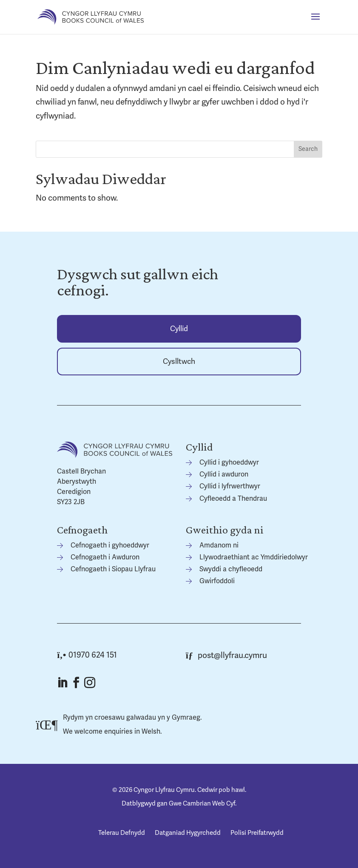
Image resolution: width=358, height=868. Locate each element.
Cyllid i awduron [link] (224, 474)
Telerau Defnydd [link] (122, 833)
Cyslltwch (179, 362)
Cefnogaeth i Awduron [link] (105, 557)
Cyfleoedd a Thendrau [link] (233, 499)
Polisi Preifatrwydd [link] (257, 833)
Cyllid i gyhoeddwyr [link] (229, 462)
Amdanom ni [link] (219, 545)
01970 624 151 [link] (87, 655)
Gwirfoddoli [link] (217, 581)
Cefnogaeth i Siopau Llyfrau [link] (113, 569)
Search (308, 149)
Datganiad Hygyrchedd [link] (188, 833)
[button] (315, 22)
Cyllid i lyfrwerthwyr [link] (230, 486)
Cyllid (179, 329)
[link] (91, 17)
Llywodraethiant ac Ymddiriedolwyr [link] (254, 557)
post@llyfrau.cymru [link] (227, 655)
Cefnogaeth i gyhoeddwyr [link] (110, 545)
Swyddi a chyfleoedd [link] (231, 569)
